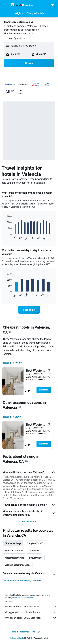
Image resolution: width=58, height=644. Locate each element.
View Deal (44, 390)
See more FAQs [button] (29, 522)
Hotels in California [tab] (14, 551)
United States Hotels (28, 632)
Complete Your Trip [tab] (36, 543)
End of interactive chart (5, 238)
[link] (29, 310)
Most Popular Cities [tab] (14, 558)
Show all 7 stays (12, 417)
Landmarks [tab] (34, 551)
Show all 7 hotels (12, 363)
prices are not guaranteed (22, 598)
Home (13, 632)
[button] (5, 5)
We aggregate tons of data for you (31, 612)
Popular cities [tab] (36, 558)
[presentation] (10, 332)
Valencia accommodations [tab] (18, 565)
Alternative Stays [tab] (13, 543)
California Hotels (17, 638)
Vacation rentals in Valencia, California (22, 581)
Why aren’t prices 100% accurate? (31, 618)
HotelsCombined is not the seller (31, 607)
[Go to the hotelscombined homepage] (23, 5)
